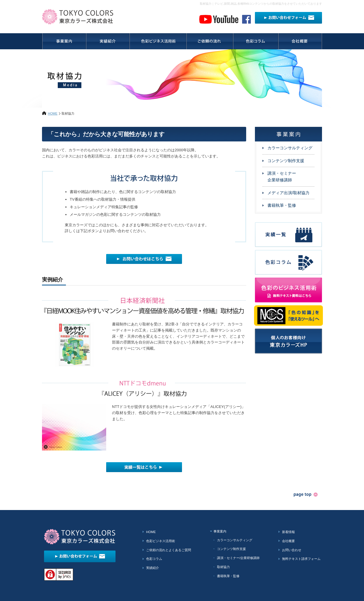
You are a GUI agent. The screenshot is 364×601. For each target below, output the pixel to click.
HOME (53, 113)
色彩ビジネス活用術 (161, 541)
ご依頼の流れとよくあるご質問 (169, 550)
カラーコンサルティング (290, 148)
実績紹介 (153, 568)
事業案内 (220, 531)
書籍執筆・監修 (282, 205)
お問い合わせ (292, 550)
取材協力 (223, 567)
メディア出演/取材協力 (288, 193)
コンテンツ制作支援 (286, 161)
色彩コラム (154, 559)
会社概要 (288, 541)
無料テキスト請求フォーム (301, 559)
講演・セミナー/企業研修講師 (238, 558)
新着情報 (288, 532)
